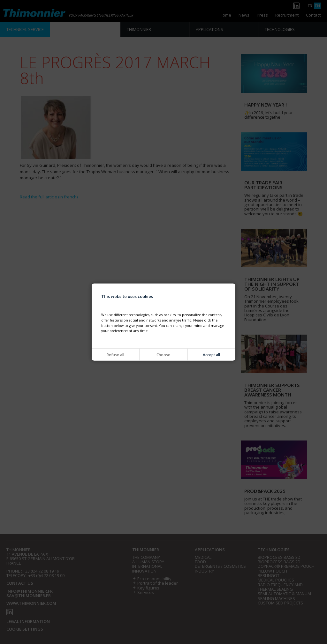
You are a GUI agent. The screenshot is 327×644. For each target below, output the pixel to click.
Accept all (211, 355)
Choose (163, 355)
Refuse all (115, 355)
